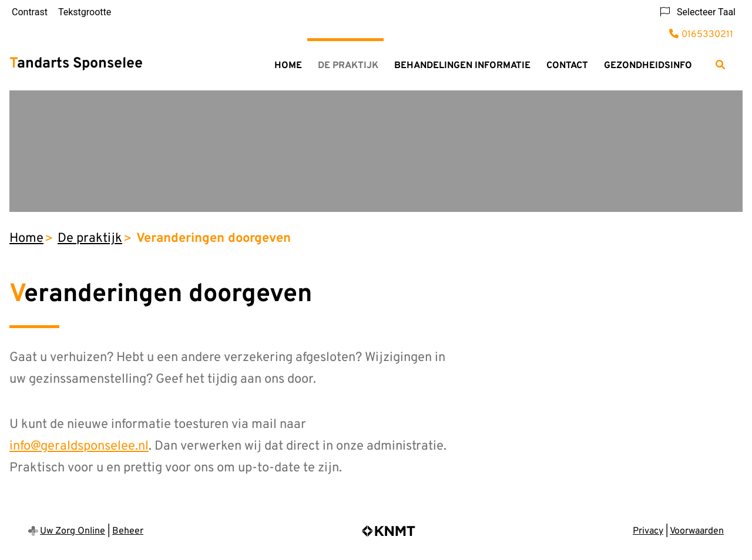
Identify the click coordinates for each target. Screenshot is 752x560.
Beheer (128, 531)
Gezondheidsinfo (648, 66)
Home (288, 66)
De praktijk (348, 66)
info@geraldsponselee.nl (79, 446)
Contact (567, 66)
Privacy (648, 531)
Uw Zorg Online (73, 531)
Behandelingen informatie (462, 66)
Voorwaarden (697, 531)
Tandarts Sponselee (76, 64)
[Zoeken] (720, 65)
